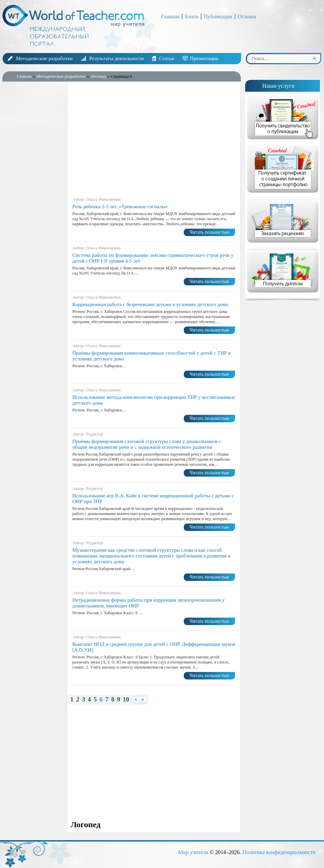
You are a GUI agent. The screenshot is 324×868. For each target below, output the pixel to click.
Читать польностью (209, 232)
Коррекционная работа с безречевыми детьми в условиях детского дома (150, 304)
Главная (170, 16)
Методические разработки (44, 58)
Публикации (218, 16)
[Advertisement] (33, 193)
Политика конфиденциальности (279, 852)
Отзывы (247, 16)
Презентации (204, 58)
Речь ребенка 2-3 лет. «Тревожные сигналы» (120, 207)
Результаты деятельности (116, 58)
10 (126, 700)
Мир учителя (193, 852)
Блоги (192, 16)
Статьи (166, 58)
